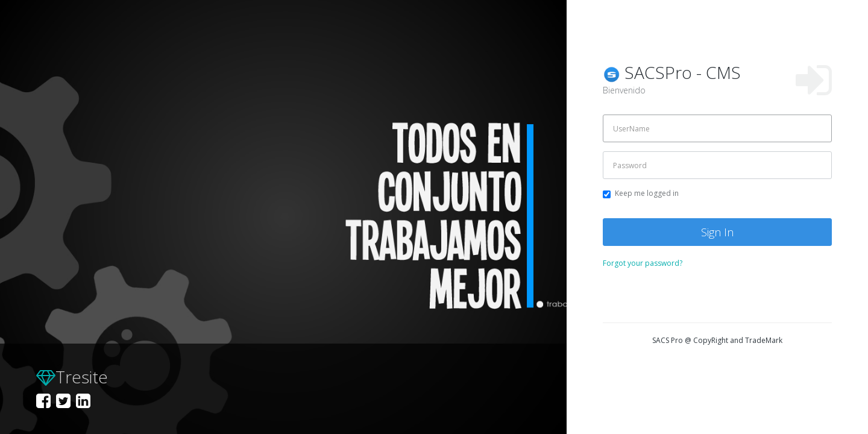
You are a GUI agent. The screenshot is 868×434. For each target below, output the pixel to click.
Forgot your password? (643, 263)
